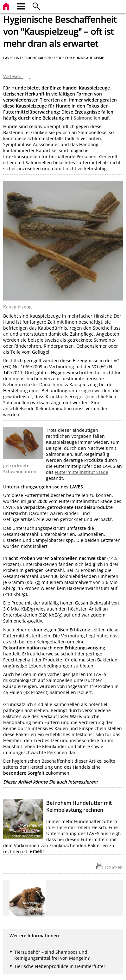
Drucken (114, 867)
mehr (39, 851)
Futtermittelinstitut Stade (82, 472)
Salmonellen (87, 118)
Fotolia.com (34, 914)
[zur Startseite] (7, 6)
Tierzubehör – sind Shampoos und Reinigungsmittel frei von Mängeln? (52, 955)
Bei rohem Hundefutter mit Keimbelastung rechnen (79, 806)
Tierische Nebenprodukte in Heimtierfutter (60, 966)
